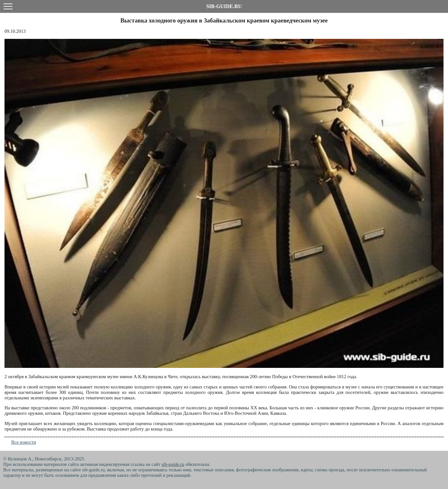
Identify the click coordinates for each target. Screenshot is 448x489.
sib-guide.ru (173, 464)
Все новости (24, 442)
